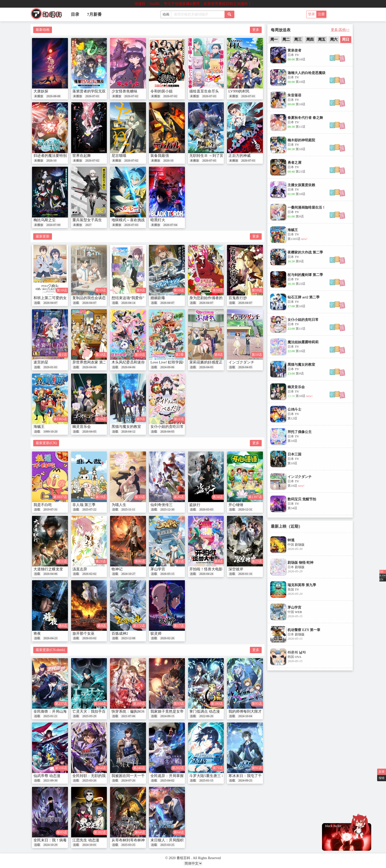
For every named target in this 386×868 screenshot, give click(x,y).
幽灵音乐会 (82, 427)
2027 (88, 225)
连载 (37, 303)
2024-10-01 (89, 845)
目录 (75, 14)
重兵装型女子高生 (87, 220)
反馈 (382, 772)
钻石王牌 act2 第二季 (304, 297)
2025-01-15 (206, 780)
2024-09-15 (167, 716)
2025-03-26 (89, 780)
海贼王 (39, 427)
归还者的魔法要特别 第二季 (56, 156)
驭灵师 (156, 633)
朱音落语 (294, 95)
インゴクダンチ (241, 362)
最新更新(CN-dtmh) (50, 650)
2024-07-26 (128, 780)
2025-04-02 (167, 780)
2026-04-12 (128, 432)
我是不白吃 (43, 505)
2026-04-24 (206, 574)
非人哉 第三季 (84, 505)
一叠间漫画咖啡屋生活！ (306, 208)
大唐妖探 (41, 91)
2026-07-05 (209, 161)
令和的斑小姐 (161, 91)
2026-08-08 (53, 96)
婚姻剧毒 (158, 298)
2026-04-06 (89, 367)
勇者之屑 (294, 163)
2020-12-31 (245, 509)
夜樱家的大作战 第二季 (305, 252)
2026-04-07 (50, 303)
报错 (382, 778)
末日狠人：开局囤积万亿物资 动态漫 (180, 840)
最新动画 (43, 30)
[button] (337, 61)
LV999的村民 (239, 91)
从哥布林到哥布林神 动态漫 (134, 840)
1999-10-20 (50, 432)
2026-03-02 (89, 638)
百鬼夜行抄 (238, 298)
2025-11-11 (128, 509)
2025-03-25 (128, 845)
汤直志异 (80, 569)
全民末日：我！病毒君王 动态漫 (60, 840)
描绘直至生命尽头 (204, 91)
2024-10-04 (245, 716)
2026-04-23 (50, 638)
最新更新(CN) (46, 443)
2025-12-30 (167, 509)
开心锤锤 (236, 505)
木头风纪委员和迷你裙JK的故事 (138, 362)
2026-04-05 (206, 367)
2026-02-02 (89, 574)
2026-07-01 (92, 96)
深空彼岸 (236, 569)
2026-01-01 (50, 367)
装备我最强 (160, 156)
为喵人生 (119, 505)
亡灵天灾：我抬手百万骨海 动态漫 (101, 711)
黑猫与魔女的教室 (126, 427)
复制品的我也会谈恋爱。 (93, 298)
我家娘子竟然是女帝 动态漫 (173, 711)
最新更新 (43, 236)
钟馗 (291, 540)
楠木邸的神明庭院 (301, 140)
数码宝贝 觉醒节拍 (302, 499)
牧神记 (117, 569)
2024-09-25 (245, 780)
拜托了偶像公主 (300, 432)
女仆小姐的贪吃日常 (167, 427)
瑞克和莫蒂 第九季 (302, 585)
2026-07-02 (131, 96)
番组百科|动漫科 (48, 15)
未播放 (39, 96)
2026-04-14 (128, 303)
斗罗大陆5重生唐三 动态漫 (211, 776)
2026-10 (51, 161)
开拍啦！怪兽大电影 (206, 569)
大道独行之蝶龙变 (48, 569)
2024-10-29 (50, 845)
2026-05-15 (167, 574)
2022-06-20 (206, 716)
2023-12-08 (128, 638)
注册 (321, 14)
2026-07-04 (170, 225)
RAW (383, 576)
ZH (381, 572)
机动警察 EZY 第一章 (304, 630)
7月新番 (95, 14)
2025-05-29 (89, 716)
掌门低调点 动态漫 (205, 711)
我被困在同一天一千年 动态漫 (136, 776)
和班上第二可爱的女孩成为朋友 (59, 298)
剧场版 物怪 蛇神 (300, 563)
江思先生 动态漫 (86, 840)
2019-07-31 (50, 509)
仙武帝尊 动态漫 (47, 776)
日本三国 (294, 454)
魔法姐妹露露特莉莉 (303, 342)
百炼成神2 (120, 633)
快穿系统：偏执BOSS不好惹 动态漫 (141, 711)
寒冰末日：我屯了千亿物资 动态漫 (257, 776)
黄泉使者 (294, 50)
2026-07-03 (209, 96)
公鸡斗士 (294, 409)
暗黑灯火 (158, 220)
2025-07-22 (89, 509)
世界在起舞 (82, 156)
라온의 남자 (297, 652)
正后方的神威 (240, 156)
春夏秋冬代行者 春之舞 (305, 118)
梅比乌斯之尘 (45, 220)
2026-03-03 (206, 509)
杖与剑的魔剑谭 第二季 (305, 275)
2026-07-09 (53, 225)
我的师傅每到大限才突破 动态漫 (255, 711)
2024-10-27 (128, 574)
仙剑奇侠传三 (161, 505)
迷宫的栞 (41, 362)
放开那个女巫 (83, 633)
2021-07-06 (128, 716)
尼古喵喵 (119, 156)
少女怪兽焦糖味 (124, 91)
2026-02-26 (167, 638)
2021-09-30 (50, 780)
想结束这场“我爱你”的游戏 (133, 298)
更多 (256, 30)
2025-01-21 (50, 716)
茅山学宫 (158, 569)
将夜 (37, 633)
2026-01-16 (245, 574)
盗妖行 (195, 505)
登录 (311, 14)
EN (381, 579)
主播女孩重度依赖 (301, 185)
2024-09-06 (167, 367)
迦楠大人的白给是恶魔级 (306, 73)
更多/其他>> (340, 30)
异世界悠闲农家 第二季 (91, 362)
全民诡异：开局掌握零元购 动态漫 (179, 776)
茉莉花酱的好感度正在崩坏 (211, 362)
